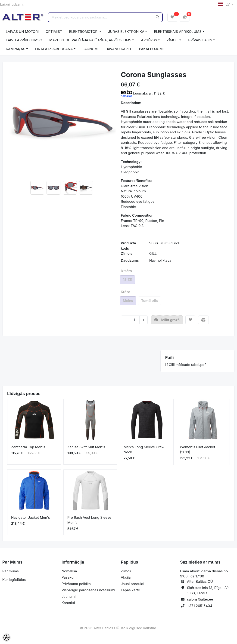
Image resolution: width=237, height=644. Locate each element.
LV (225, 4)
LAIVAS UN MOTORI (22, 32)
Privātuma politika (76, 584)
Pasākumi (69, 577)
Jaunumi (69, 596)
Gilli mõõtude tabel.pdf (186, 365)
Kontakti (68, 603)
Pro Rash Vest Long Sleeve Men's (89, 520)
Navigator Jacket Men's (31, 517)
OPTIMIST (54, 32)
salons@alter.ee (200, 599)
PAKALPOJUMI (151, 49)
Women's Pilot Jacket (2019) (197, 450)
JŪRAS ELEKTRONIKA (126, 32)
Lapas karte (130, 590)
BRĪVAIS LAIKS (200, 40)
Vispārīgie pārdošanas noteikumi (88, 590)
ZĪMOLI (173, 40)
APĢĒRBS (149, 40)
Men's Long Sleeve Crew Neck (144, 450)
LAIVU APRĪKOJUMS (23, 40)
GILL (153, 253)
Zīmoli (126, 571)
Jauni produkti (133, 584)
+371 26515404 (200, 606)
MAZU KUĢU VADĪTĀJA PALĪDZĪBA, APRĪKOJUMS (90, 40)
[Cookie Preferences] (6, 638)
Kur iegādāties (14, 580)
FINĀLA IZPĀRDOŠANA (54, 49)
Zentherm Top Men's (28, 447)
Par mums (11, 571)
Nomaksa (69, 571)
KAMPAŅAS (16, 49)
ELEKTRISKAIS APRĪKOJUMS (178, 32)
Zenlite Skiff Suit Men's (86, 447)
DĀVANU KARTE (119, 49)
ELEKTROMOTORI (84, 32)
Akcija (126, 577)
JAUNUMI (90, 49)
